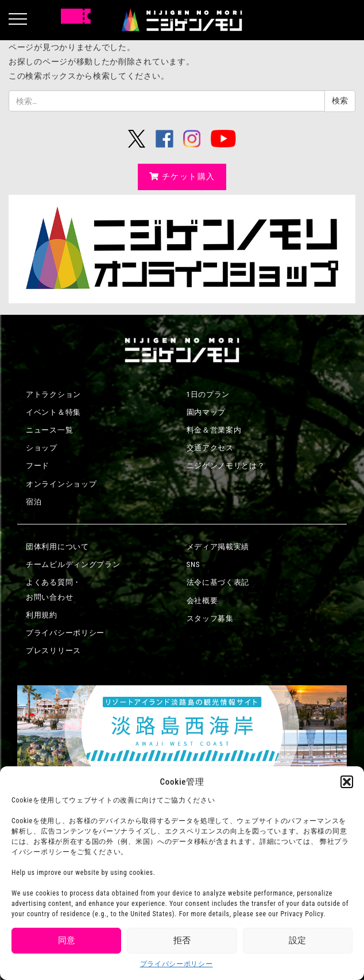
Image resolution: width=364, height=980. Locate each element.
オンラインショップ (61, 484)
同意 (67, 940)
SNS (193, 564)
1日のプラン (208, 394)
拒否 (182, 940)
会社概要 (202, 601)
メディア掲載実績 (218, 547)
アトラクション (53, 394)
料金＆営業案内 (214, 430)
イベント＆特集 (53, 412)
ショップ (42, 448)
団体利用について (57, 547)
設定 (297, 940)
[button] (347, 782)
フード (38, 466)
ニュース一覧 (49, 430)
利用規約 (42, 615)
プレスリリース (53, 651)
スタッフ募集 (210, 618)
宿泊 (34, 502)
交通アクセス (210, 448)
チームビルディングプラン (73, 564)
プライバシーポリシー (177, 964)
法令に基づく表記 (218, 582)
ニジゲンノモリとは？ (226, 466)
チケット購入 (182, 176)
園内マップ (206, 412)
